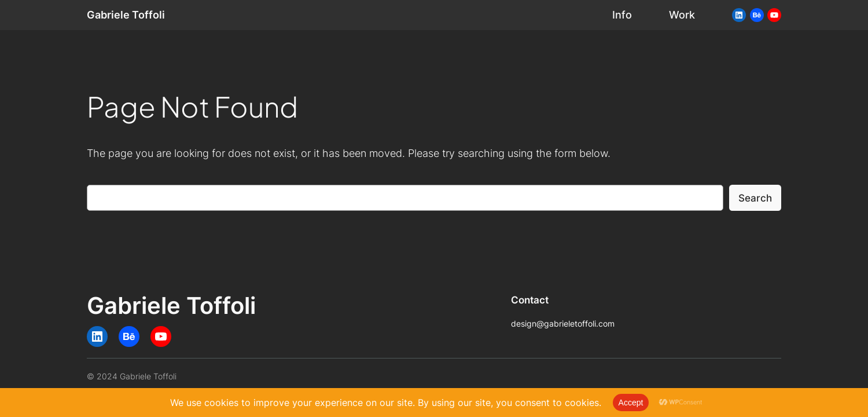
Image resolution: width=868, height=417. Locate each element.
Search (755, 198)
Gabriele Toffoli (126, 15)
